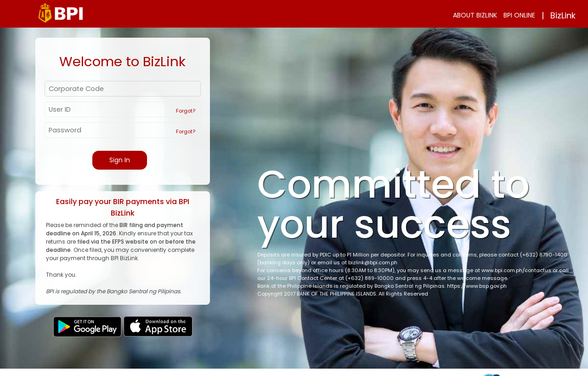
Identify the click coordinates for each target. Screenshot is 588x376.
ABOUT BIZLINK (475, 15)
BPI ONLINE (519, 15)
